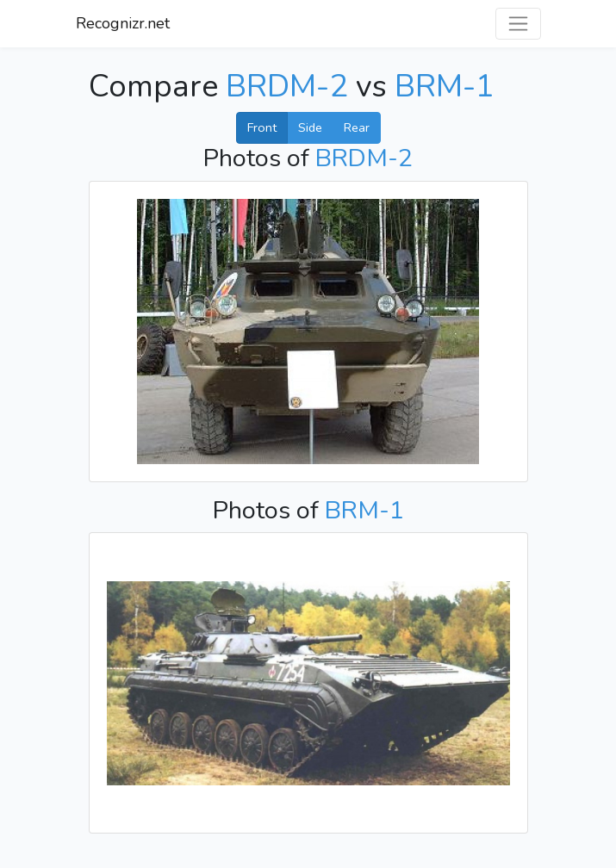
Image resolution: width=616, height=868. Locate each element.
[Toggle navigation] (518, 24)
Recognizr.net (123, 23)
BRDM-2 (287, 87)
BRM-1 (445, 87)
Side (310, 127)
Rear (357, 127)
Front (262, 127)
